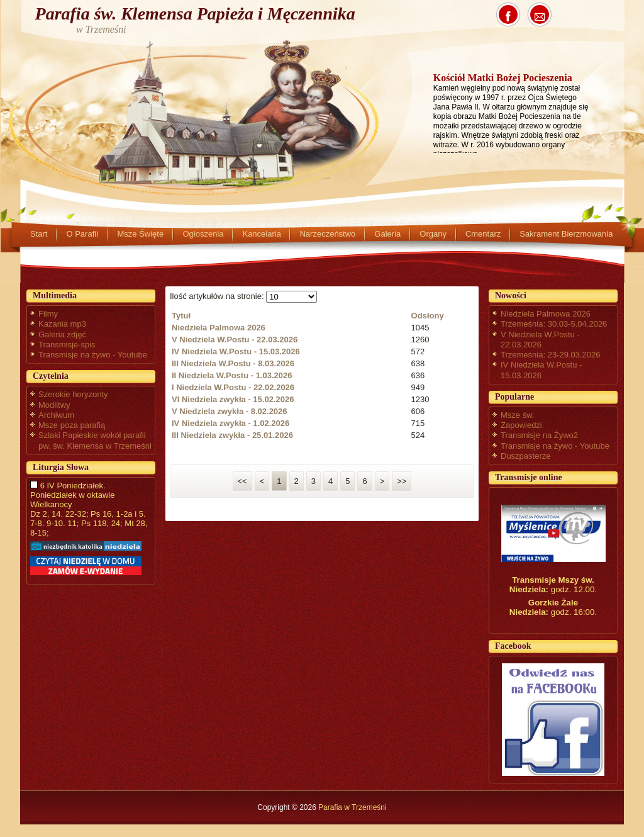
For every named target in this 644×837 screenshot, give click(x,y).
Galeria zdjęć (62, 334)
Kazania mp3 (62, 324)
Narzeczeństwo (327, 234)
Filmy (48, 314)
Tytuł (181, 316)
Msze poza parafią (72, 425)
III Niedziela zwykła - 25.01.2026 (232, 435)
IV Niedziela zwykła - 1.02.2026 (230, 423)
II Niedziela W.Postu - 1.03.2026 (232, 375)
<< (242, 481)
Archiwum (56, 415)
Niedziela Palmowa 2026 (219, 328)
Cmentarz (483, 234)
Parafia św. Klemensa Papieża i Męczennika (195, 14)
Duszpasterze (525, 456)
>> (402, 481)
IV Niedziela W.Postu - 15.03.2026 (236, 351)
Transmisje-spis (67, 345)
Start (39, 234)
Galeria (387, 234)
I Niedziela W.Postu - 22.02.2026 (233, 387)
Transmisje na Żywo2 (539, 435)
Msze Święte (140, 234)
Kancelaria (261, 234)
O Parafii (82, 234)
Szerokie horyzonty (73, 394)
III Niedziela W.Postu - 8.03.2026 (233, 363)
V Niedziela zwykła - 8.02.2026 (230, 411)
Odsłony (428, 316)
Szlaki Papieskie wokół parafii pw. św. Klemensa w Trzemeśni (95, 440)
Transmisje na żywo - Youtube (93, 355)
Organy (433, 234)
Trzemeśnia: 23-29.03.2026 (551, 355)
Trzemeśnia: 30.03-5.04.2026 (554, 324)
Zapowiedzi (521, 425)
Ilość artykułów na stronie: (218, 296)
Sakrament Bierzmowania (566, 234)
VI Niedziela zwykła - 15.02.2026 (233, 399)
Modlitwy (54, 405)
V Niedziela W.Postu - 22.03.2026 (235, 340)
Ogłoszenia (203, 234)
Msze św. (517, 415)
